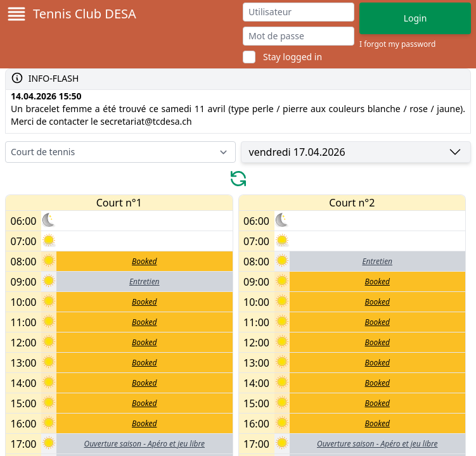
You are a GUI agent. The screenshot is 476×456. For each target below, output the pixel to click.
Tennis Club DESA (85, 14)
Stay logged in (293, 57)
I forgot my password (397, 44)
